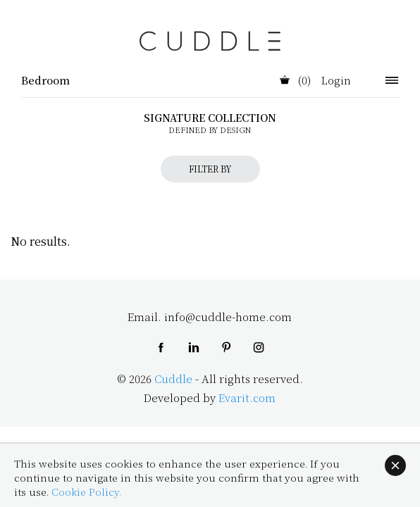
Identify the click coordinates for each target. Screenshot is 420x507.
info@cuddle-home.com (228, 317)
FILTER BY (210, 169)
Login (336, 81)
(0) (295, 81)
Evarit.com (247, 398)
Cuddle (173, 378)
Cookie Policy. (86, 492)
